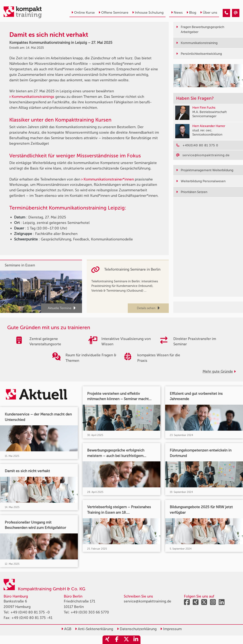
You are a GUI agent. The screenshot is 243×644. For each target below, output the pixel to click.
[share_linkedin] (136, 640)
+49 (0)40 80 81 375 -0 (30, 612)
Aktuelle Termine (62, 308)
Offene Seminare (113, 13)
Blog (191, 13)
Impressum (171, 629)
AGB (66, 629)
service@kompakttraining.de (148, 601)
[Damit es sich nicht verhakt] (226, 13)
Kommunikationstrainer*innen (109, 179)
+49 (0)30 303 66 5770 (90, 612)
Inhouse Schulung (148, 13)
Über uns (209, 13)
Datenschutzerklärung (137, 629)
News (177, 13)
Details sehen (148, 308)
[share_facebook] (117, 640)
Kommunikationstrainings (33, 97)
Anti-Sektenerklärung (94, 629)
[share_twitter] (126, 640)
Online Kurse (83, 13)
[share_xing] (107, 640)
